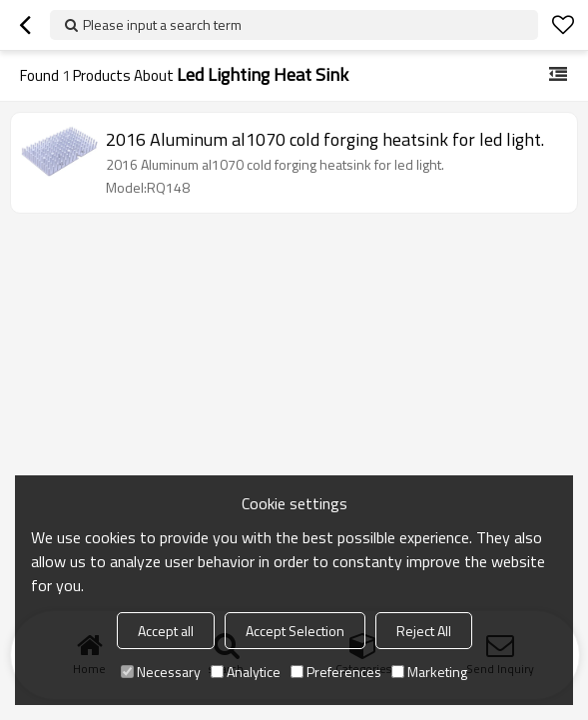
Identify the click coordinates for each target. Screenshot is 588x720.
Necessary (161, 672)
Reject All (424, 631)
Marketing (429, 672)
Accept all (166, 631)
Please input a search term (162, 24)
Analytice (246, 672)
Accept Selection (295, 631)
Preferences (336, 672)
